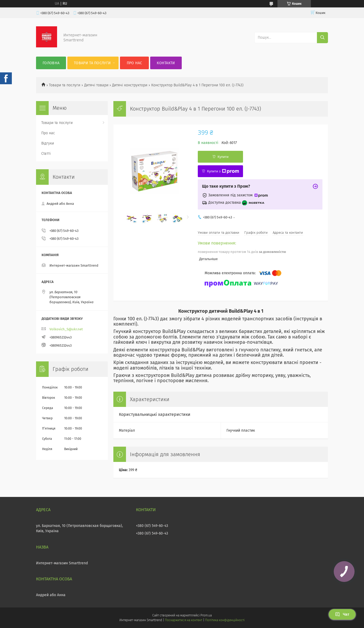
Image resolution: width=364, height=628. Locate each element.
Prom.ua (206, 615)
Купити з (223, 171)
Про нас (135, 63)
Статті (46, 154)
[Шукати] (322, 38)
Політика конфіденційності (225, 620)
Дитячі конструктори (130, 85)
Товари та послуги (92, 63)
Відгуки (48, 143)
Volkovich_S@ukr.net (66, 329)
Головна (51, 63)
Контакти (166, 63)
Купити (223, 157)
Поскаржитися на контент (183, 620)
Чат (342, 614)
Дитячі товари (96, 85)
